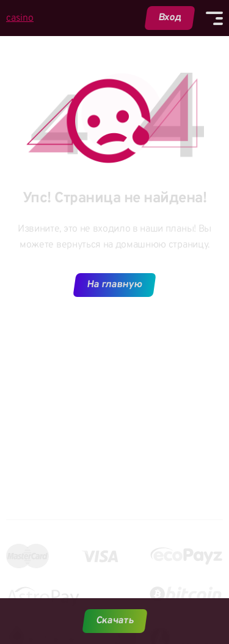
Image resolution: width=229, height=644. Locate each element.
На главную (115, 285)
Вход (170, 18)
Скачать (114, 621)
